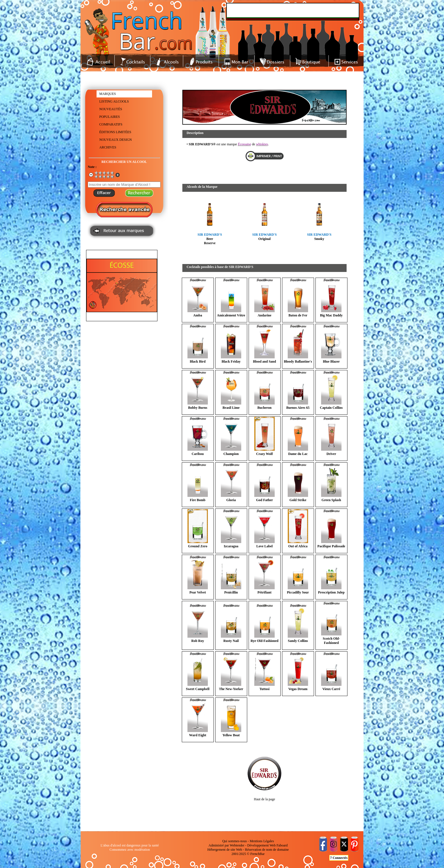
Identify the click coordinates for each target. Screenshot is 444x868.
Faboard (282, 845)
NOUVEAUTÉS (111, 109)
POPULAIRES (110, 117)
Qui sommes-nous (235, 841)
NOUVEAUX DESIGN (116, 140)
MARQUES (108, 94)
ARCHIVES (108, 147)
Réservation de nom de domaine (267, 850)
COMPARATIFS (111, 124)
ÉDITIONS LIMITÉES (115, 132)
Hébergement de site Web (225, 850)
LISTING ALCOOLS (114, 101)
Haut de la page (265, 799)
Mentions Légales (262, 841)
